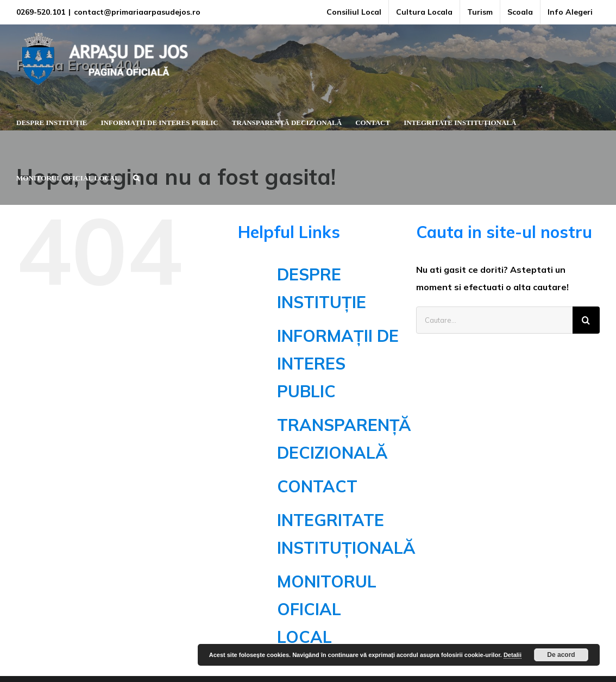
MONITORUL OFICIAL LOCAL (327, 609)
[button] (136, 177)
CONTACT (317, 486)
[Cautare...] (494, 320)
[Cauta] (586, 320)
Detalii (513, 655)
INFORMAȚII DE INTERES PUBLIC (338, 364)
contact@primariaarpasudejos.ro (137, 12)
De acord (561, 655)
